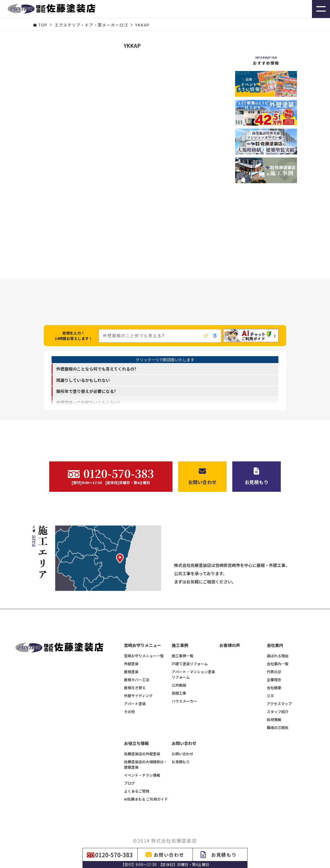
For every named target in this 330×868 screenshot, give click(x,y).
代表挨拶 (274, 663)
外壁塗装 (131, 655)
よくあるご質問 (137, 783)
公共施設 (179, 677)
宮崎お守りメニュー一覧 (144, 647)
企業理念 (274, 671)
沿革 (270, 687)
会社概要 (274, 679)
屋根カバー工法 (137, 671)
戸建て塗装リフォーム (190, 655)
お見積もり (181, 753)
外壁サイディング (138, 687)
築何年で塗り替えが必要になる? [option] (86, 391)
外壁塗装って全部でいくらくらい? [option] (88, 402)
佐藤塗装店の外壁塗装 (142, 745)
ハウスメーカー (184, 692)
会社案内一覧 (278, 655)
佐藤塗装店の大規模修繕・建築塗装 (146, 756)
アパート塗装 (135, 695)
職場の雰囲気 (278, 719)
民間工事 (179, 685)
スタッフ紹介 (278, 703)
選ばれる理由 (278, 647)
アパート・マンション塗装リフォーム (193, 666)
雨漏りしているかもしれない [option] (83, 380)
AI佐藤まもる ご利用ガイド (146, 791)
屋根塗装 (131, 663)
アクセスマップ (279, 695)
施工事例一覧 (183, 647)
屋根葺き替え (135, 679)
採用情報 (274, 711)
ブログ (129, 775)
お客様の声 (230, 637)
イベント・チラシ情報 (142, 767)
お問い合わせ (183, 745)
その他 (129, 703)
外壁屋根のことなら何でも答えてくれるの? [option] (96, 369)
